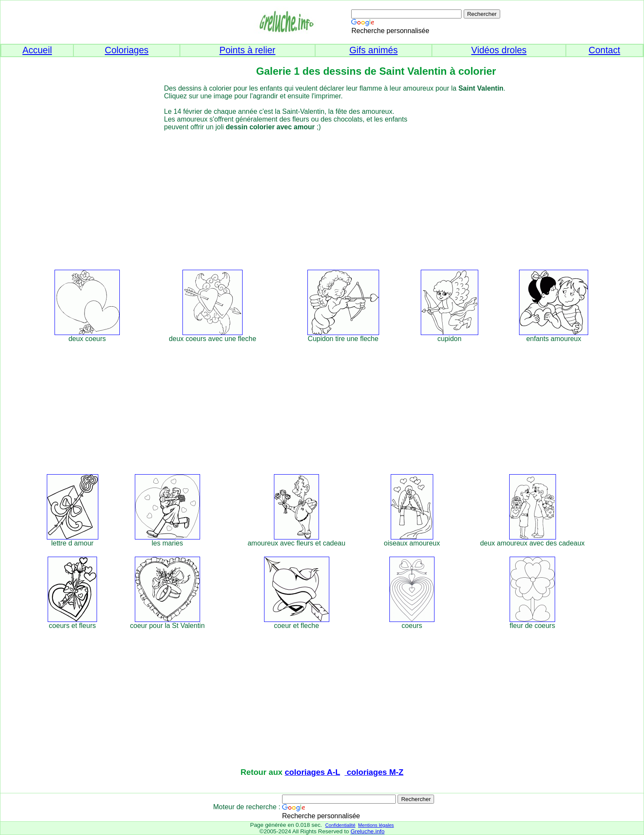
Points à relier (247, 50)
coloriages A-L (312, 772)
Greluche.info (367, 831)
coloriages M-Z (374, 772)
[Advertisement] (338, 199)
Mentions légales (376, 825)
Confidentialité (340, 825)
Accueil (37, 50)
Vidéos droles (499, 50)
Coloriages (127, 50)
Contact (605, 50)
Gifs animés (374, 50)
